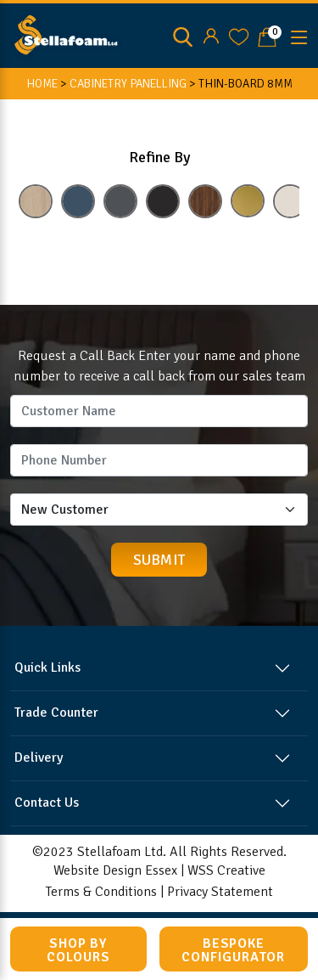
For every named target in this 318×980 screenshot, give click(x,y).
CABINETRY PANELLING (128, 84)
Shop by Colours (78, 950)
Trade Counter (56, 712)
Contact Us (47, 803)
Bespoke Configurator (233, 950)
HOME (42, 84)
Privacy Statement (220, 892)
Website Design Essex (115, 870)
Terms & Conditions (101, 892)
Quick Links (47, 667)
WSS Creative (226, 870)
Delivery (39, 758)
